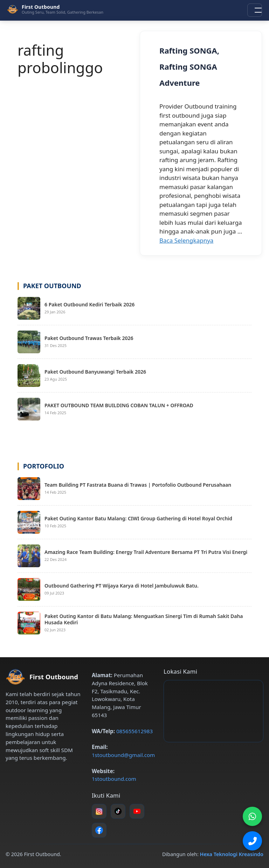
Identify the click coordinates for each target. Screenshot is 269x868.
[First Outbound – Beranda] (55, 9)
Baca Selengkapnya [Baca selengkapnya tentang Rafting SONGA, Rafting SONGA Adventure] (186, 240)
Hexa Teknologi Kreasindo (232, 854)
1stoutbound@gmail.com (123, 755)
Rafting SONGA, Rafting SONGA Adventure (189, 67)
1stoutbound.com (114, 779)
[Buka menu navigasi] (255, 10)
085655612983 (134, 731)
